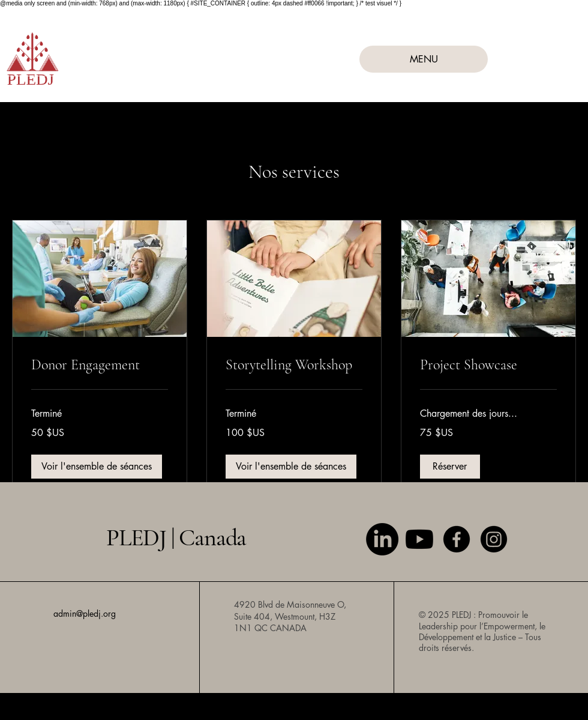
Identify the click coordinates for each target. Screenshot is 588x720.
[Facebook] (457, 539)
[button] (97, 467)
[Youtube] (419, 539)
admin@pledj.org (85, 613)
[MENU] (424, 59)
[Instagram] (494, 539)
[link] (100, 365)
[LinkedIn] (382, 539)
